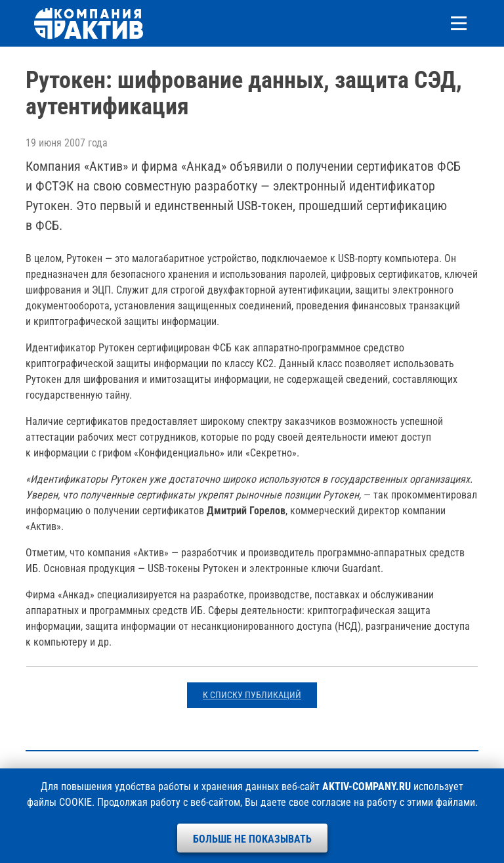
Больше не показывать (252, 839)
